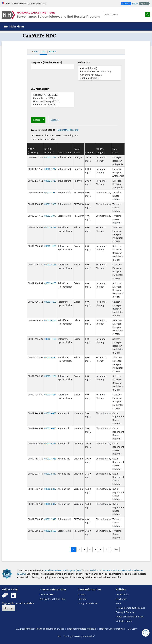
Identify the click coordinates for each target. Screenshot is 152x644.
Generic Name (65, 152)
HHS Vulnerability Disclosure (131, 608)
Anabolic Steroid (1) (99, 78)
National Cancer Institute (112, 629)
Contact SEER (47, 594)
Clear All (55, 120)
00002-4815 (50, 443)
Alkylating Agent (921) (99, 75)
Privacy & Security (125, 612)
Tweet (135, 4)
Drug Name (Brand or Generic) (46, 62)
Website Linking (124, 621)
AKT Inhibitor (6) (99, 68)
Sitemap (82, 599)
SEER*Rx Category (40, 89)
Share (127, 4)
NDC (44, 51)
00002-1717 (50, 157)
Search (37, 120)
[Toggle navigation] (14, 26)
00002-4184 (50, 357)
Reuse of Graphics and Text (130, 617)
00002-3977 (50, 216)
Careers (82, 594)
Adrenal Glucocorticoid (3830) (99, 71)
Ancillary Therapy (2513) (53, 95)
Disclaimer (121, 599)
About (35, 51)
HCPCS (53, 51)
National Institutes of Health (81, 629)
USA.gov (132, 629)
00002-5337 (50, 474)
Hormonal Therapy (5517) (53, 101)
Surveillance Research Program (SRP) (62, 570)
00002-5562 (50, 531)
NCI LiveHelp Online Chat (53, 599)
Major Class (84, 62)
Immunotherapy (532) (53, 104)
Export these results (68, 130)
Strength (90, 152)
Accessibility (122, 594)
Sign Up (8, 608)
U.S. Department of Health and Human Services (40, 629)
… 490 (114, 549)
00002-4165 (50, 227)
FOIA (118, 603)
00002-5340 (50, 519)
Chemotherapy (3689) (53, 98)
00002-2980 (50, 192)
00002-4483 (50, 413)
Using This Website (88, 603)
